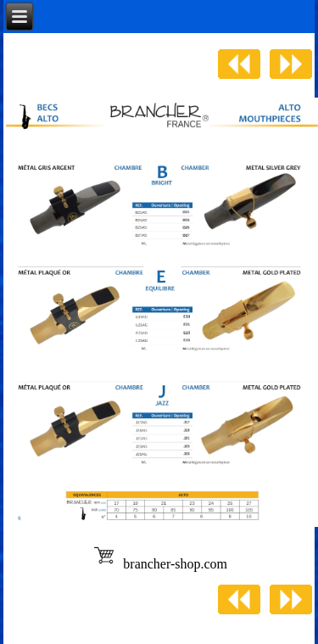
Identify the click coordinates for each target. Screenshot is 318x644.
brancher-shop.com (175, 564)
